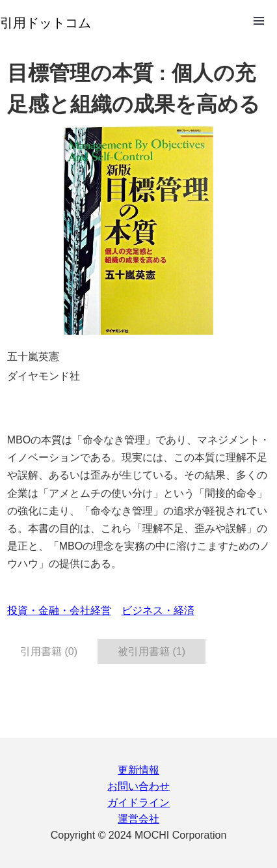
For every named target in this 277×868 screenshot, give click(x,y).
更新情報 (138, 770)
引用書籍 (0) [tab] (49, 651)
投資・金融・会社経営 (59, 610)
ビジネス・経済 (158, 610)
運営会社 (138, 819)
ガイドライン (138, 803)
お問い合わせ (138, 786)
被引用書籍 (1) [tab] (152, 651)
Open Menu (259, 21)
